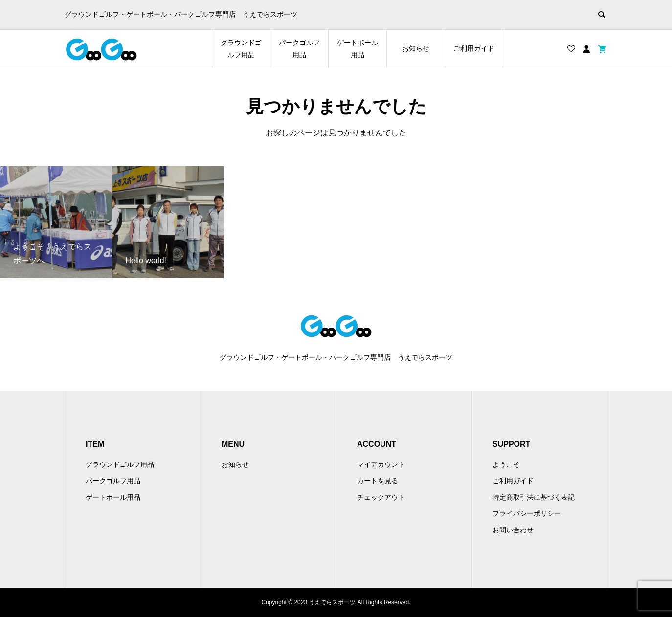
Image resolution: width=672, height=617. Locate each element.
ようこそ (506, 464)
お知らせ (416, 48)
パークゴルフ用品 (299, 49)
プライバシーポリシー (527, 513)
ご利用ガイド (474, 48)
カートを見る (378, 481)
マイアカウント (381, 464)
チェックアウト (381, 497)
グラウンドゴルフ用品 (241, 49)
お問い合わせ (513, 530)
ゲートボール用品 (358, 49)
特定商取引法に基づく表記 (534, 497)
